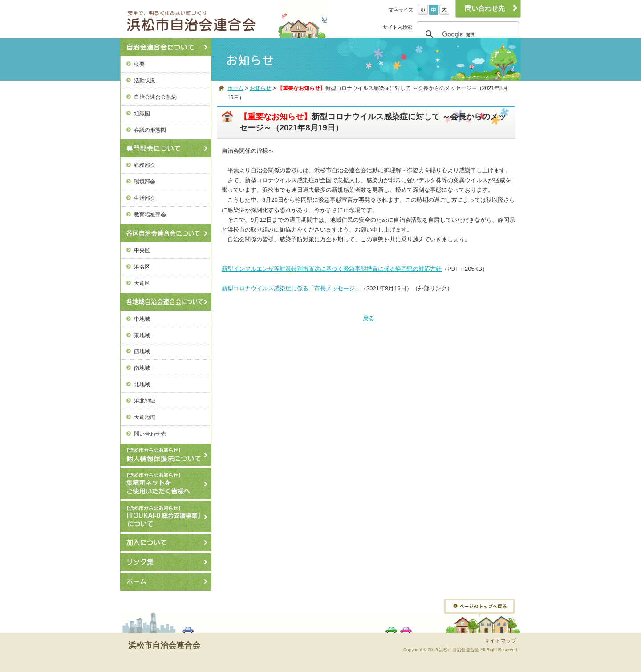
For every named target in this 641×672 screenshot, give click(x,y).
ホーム (166, 582)
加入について (166, 542)
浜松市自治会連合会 (202, 19)
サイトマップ (500, 641)
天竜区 (142, 283)
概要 (139, 64)
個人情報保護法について (166, 455)
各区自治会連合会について (166, 233)
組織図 (142, 113)
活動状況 (145, 80)
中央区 (142, 250)
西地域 (142, 351)
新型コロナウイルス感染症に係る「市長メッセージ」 (291, 288)
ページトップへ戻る (479, 608)
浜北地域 (145, 401)
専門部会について (166, 148)
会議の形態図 (150, 130)
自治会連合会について (166, 47)
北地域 (142, 384)
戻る (369, 318)
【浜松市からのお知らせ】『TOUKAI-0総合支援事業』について (166, 516)
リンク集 (166, 562)
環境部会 (145, 181)
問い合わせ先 (150, 434)
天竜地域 (145, 417)
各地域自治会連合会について (166, 302)
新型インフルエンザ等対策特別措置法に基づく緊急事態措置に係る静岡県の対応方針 (332, 269)
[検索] (467, 34)
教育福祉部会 (150, 214)
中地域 (142, 319)
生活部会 (145, 198)
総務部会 (145, 165)
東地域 (142, 335)
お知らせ (260, 88)
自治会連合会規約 (155, 97)
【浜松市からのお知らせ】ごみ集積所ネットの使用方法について (166, 483)
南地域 (142, 368)
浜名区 (142, 267)
